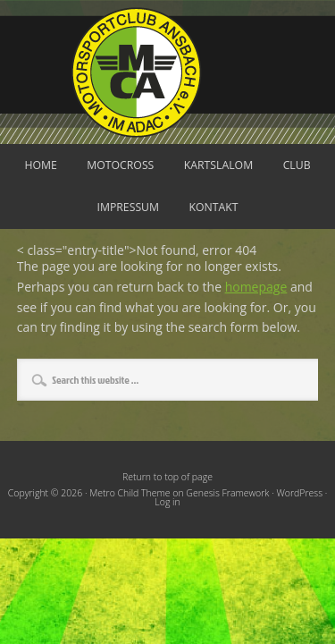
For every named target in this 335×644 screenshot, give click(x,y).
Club (297, 165)
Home (40, 165)
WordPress (299, 493)
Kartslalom (218, 165)
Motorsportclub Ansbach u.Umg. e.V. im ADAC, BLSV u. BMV (167, 72)
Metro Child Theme (130, 493)
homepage (256, 287)
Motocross (120, 165)
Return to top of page (167, 477)
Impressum (128, 207)
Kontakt (214, 207)
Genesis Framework (227, 493)
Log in (167, 502)
